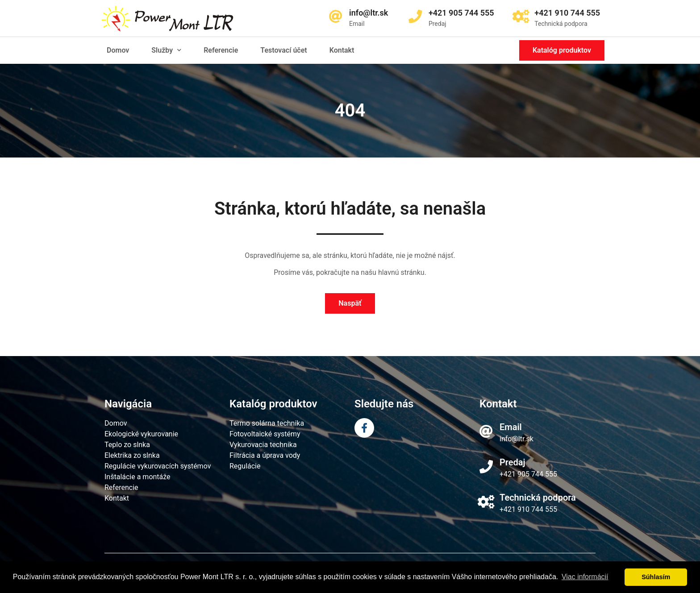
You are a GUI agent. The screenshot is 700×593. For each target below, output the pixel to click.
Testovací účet (283, 50)
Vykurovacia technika (263, 445)
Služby (166, 50)
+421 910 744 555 (528, 509)
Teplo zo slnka (127, 445)
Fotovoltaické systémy (265, 434)
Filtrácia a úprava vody (265, 455)
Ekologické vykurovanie (141, 434)
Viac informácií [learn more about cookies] (585, 577)
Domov (118, 50)
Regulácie (245, 466)
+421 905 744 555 (528, 474)
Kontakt (342, 50)
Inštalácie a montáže (137, 477)
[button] (562, 50)
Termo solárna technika (267, 423)
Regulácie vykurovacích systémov (158, 466)
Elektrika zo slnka (132, 455)
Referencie (221, 50)
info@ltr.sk (517, 439)
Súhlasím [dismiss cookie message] (656, 577)
